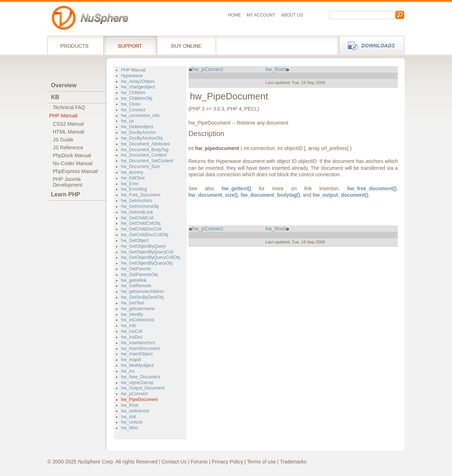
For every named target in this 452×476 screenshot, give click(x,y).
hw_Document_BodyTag (145, 150)
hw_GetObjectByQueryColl (147, 252)
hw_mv (128, 371)
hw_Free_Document (141, 195)
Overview (64, 85)
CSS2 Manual (68, 124)
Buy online (187, 45)
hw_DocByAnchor (138, 132)
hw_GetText (132, 303)
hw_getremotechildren (143, 291)
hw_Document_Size (140, 167)
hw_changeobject (138, 87)
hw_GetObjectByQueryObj (147, 263)
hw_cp (127, 121)
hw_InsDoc (132, 337)
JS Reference (68, 148)
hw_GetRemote (136, 286)
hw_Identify (132, 314)
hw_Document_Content (144, 155)
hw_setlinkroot (135, 411)
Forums (199, 462)
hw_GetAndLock (137, 212)
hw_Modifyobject (137, 365)
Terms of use (261, 462)
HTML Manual (68, 132)
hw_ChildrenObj (137, 98)
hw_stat (129, 417)
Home (234, 15)
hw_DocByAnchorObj (142, 138)
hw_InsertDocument (140, 349)
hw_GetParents (136, 269)
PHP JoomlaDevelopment (68, 182)
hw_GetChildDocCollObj (145, 235)
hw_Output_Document (143, 388)
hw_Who (129, 428)
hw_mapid (131, 360)
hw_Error (130, 184)
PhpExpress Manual (75, 171)
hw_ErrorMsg (134, 189)
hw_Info (129, 326)
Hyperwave (132, 76)
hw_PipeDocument (139, 400)
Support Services (130, 45)
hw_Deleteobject (137, 127)
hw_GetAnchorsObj (140, 206)
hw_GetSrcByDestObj (142, 297)
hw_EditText (133, 178)
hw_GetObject (135, 241)
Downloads (370, 45)
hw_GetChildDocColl (141, 229)
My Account (261, 15)
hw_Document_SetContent (147, 161)
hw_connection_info (140, 116)
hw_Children (133, 93)
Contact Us (174, 462)
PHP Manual (63, 116)
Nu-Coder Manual (73, 163)
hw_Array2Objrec (138, 81)
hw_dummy (132, 172)
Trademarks (293, 462)
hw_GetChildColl (137, 218)
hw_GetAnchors (137, 201)
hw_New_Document (141, 377)
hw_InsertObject (137, 354)
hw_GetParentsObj (139, 275)
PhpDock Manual (72, 155)
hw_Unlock (132, 422)
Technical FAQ (69, 107)
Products (75, 45)
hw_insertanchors (138, 343)
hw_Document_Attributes (145, 144)
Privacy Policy (227, 462)
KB (55, 97)
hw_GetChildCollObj (141, 223)
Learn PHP (66, 194)
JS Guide (63, 140)
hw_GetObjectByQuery (143, 246)
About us (292, 15)
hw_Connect (133, 110)
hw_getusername (138, 309)
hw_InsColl (132, 331)
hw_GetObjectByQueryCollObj (150, 257)
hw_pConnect (134, 394)
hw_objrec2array (137, 383)
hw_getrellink (134, 280)
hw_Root (130, 405)
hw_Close (131, 104)
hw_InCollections (138, 320)
